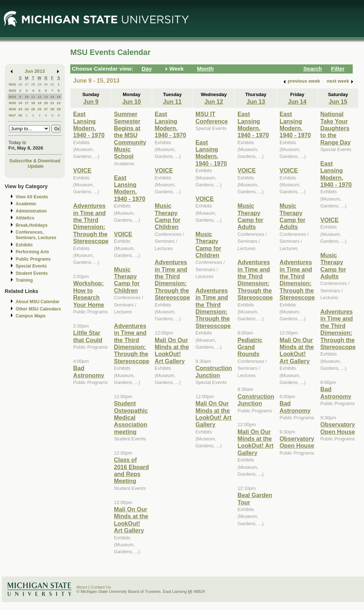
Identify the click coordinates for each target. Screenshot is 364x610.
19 (39, 103)
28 (33, 84)
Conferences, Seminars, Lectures (36, 235)
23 (20, 109)
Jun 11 (172, 102)
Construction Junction (214, 371)
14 (52, 97)
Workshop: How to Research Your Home (89, 294)
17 (27, 103)
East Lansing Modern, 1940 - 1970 (89, 124)
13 (46, 97)
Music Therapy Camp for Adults (250, 216)
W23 (12, 90)
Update (36, 166)
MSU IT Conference (212, 117)
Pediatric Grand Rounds (250, 347)
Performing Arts (32, 252)
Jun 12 (214, 102)
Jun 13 (256, 102)
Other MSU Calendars (38, 309)
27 (27, 84)
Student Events (32, 273)
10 (27, 97)
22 (59, 103)
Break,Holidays (32, 225)
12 (39, 97)
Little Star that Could (88, 336)
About (82, 587)
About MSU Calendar (37, 302)
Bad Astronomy (89, 371)
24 (27, 109)
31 (52, 84)
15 (59, 97)
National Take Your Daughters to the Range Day (336, 128)
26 (20, 84)
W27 (12, 115)
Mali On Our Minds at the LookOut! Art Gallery (131, 520)
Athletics (25, 218)
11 (33, 97)
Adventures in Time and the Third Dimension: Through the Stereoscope (91, 223)
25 (33, 109)
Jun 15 (338, 102)
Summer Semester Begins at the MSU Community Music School (130, 135)
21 (52, 103)
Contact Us (101, 587)
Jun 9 (91, 102)
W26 (12, 109)
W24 (12, 97)
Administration (31, 211)
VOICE (82, 170)
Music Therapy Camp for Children (127, 280)
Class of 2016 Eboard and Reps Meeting (131, 470)
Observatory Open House (297, 442)
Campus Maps (31, 316)
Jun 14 (297, 102)
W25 (12, 103)
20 (46, 103)
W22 (12, 84)
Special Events (31, 266)
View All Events (32, 197)
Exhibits (24, 245)
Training (24, 280)
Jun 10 (132, 102)
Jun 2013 (35, 71)
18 (33, 103)
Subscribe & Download (35, 161)
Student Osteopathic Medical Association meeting (131, 417)
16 (20, 103)
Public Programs (33, 259)
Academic (26, 204)
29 (39, 84)
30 (46, 84)
